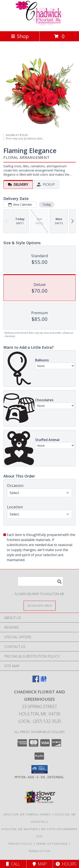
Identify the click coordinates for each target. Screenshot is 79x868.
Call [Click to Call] (13, 864)
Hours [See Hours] (66, 864)
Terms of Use (40, 851)
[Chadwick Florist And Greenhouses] (40, 25)
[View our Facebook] (36, 681)
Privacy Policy (21, 844)
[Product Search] (40, 581)
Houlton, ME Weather (19, 829)
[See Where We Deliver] (40, 605)
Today (47, 204)
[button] (39, 769)
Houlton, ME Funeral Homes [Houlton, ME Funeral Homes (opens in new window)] (27, 814)
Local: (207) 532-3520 (40, 721)
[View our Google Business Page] (43, 681)
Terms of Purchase (52, 844)
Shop (20, 36)
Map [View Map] (40, 864)
